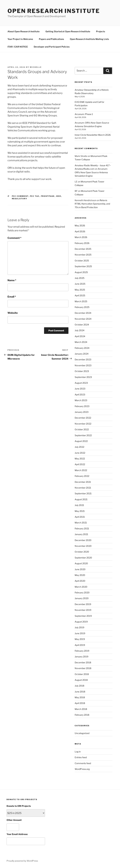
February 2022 (82, 476)
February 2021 (82, 528)
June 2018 (80, 692)
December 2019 (83, 604)
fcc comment (20, 196)
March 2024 (81, 342)
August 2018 (81, 680)
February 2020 (82, 593)
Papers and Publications (51, 39)
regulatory (20, 199)
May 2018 (80, 697)
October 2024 (82, 325)
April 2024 (80, 336)
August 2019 (81, 622)
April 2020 (80, 581)
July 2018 (79, 686)
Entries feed (81, 757)
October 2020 (82, 552)
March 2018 (81, 709)
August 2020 (81, 563)
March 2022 (81, 470)
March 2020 (81, 587)
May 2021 (80, 511)
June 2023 (80, 389)
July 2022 (79, 447)
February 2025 (82, 307)
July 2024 (80, 330)
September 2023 (83, 377)
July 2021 (79, 505)
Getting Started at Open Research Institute (68, 31)
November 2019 (83, 610)
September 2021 (83, 493)
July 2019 (79, 627)
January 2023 (82, 412)
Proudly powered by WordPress (22, 861)
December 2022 (83, 418)
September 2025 (83, 266)
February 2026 (82, 243)
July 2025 (80, 278)
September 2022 (83, 435)
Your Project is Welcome (20, 39)
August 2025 (81, 272)
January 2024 (82, 354)
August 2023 (81, 383)
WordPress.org (82, 769)
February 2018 (82, 715)
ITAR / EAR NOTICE (18, 47)
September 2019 (83, 616)
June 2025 (80, 284)
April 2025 (80, 295)
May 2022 (80, 459)
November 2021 (83, 488)
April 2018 (80, 703)
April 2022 (80, 464)
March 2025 (81, 301)
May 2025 (80, 290)
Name (12, 280)
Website (13, 313)
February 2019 (82, 651)
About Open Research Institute (24, 31)
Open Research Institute (54, 11)
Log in (78, 752)
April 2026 (80, 231)
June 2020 (80, 569)
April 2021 (80, 517)
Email (12, 297)
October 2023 (82, 371)
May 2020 (80, 575)
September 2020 (83, 558)
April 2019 (80, 645)
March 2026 (81, 237)
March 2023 (81, 400)
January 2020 (82, 598)
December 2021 (83, 482)
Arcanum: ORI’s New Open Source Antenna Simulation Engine (91, 172)
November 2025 (83, 255)
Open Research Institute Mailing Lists (89, 39)
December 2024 (83, 313)
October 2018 (82, 674)
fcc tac (35, 196)
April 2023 (80, 395)
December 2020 (83, 540)
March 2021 (81, 523)
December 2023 (83, 359)
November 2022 (83, 424)
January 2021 (81, 534)
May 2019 (80, 639)
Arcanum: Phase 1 (84, 114)
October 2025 (82, 261)
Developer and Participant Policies (52, 47)
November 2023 (83, 365)
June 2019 (80, 633)
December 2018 (83, 662)
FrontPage (48, 196)
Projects (101, 31)
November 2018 (83, 668)
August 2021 (81, 499)
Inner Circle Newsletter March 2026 (93, 135)
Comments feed (83, 763)
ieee (59, 196)
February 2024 (82, 348)
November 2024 (83, 319)
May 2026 (80, 225)
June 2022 (80, 453)
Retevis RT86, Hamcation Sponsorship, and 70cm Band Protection (92, 204)
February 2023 (82, 406)
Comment (14, 238)
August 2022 (81, 441)
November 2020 (83, 546)
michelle (36, 67)
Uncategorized (82, 733)
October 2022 (82, 429)
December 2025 (83, 249)
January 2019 (81, 657)
